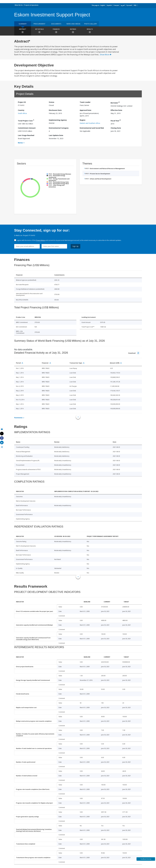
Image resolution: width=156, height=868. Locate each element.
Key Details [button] (39, 31)
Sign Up (76, 246)
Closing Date (116, 128)
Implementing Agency (58, 120)
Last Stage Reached (26, 135)
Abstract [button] (23, 31)
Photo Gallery (90, 24)
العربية (123, 5)
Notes (20, 143)
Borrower (115, 102)
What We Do (19, 5)
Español (109, 5)
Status (52, 102)
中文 (135, 5)
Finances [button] (56, 31)
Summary (23, 24)
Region (83, 120)
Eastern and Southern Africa (90, 123)
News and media (73, 24)
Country (21, 110)
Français (116, 5)
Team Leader (85, 102)
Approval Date (86, 110)
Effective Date (116, 110)
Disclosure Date (55, 110)
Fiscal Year (116, 120)
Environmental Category (59, 128)
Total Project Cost (26, 120)
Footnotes (18, 418)
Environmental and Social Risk (92, 128)
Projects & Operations (31, 5)
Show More (106, 55)
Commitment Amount (27, 128)
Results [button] (90, 31)
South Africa (22, 113)
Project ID (22, 102)
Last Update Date (56, 135)
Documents (56, 24)
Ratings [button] (73, 31)
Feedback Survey (146, 859)
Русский (129, 5)
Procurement (39, 24)
